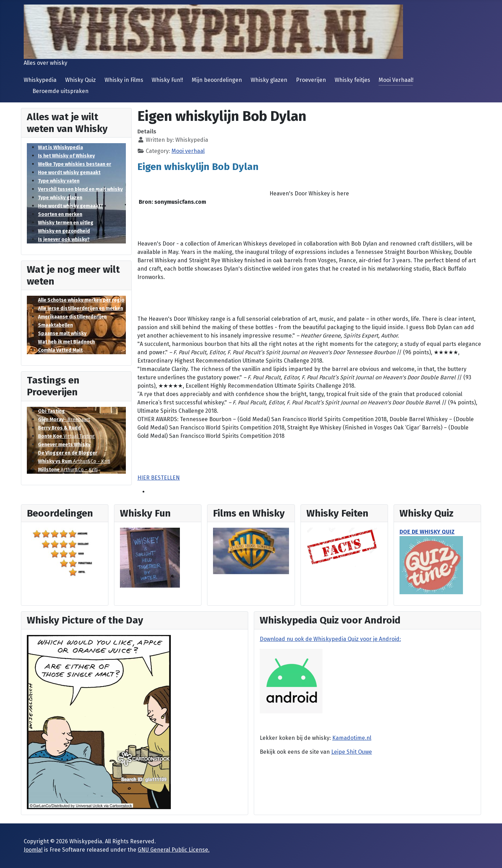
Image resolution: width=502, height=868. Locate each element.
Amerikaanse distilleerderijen (72, 317)
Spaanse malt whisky (62, 334)
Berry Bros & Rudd (59, 428)
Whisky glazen (269, 80)
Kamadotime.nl (352, 738)
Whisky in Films (124, 80)
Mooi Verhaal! (396, 80)
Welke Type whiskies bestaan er (75, 164)
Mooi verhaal (188, 151)
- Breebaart (64, 420)
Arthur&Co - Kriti (74, 461)
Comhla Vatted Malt (60, 350)
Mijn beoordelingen (217, 80)
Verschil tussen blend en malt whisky (80, 189)
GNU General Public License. (174, 850)
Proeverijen (311, 80)
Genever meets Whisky (64, 445)
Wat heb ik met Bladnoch (66, 342)
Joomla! (33, 850)
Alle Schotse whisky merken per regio (81, 300)
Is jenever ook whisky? (64, 239)
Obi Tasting (51, 411)
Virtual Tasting (66, 436)
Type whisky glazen (60, 198)
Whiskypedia (40, 80)
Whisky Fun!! (167, 80)
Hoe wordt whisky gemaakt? (70, 206)
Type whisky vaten (59, 181)
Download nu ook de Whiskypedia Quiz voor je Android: (330, 639)
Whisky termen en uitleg (66, 223)
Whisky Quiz (81, 80)
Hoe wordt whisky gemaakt (69, 173)
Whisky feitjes (352, 80)
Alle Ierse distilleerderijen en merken (81, 308)
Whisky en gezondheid (64, 231)
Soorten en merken (60, 214)
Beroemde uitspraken (60, 91)
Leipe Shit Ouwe (352, 752)
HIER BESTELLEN (159, 478)
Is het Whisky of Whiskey (66, 156)
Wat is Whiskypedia (60, 148)
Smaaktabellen (55, 325)
